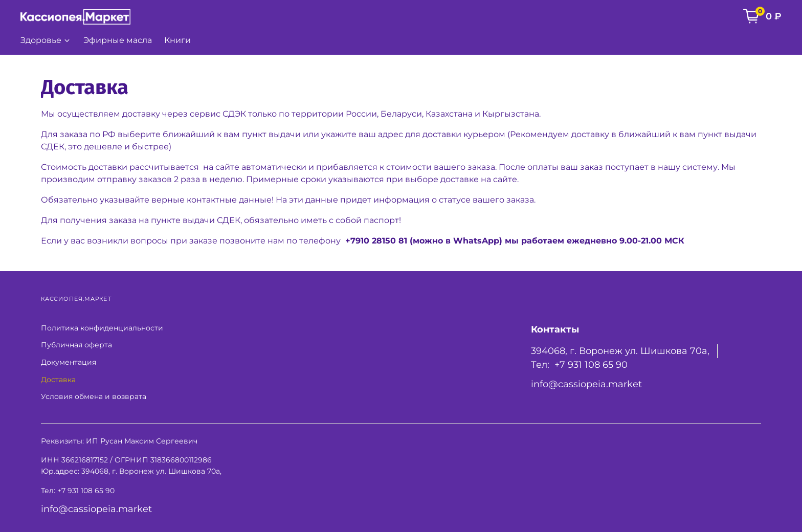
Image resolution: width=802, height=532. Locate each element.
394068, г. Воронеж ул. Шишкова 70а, (620, 351)
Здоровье (46, 40)
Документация (69, 362)
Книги (177, 40)
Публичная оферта (76, 345)
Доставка (58, 380)
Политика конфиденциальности (102, 328)
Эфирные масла (118, 40)
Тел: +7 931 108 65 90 (579, 364)
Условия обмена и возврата (94, 396)
